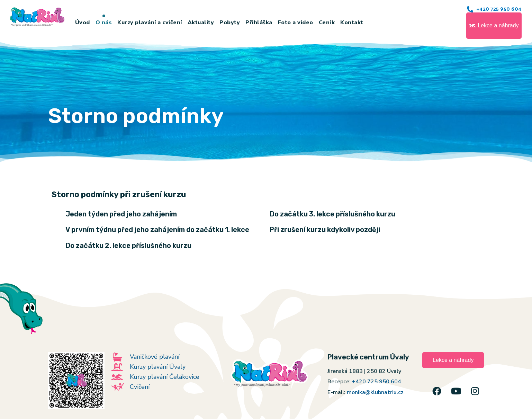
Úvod (83, 23)
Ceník (327, 23)
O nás (104, 23)
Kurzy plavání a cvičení (150, 23)
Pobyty (230, 23)
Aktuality (201, 23)
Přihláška (259, 23)
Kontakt (352, 23)
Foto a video (296, 23)
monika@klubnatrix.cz (375, 392)
